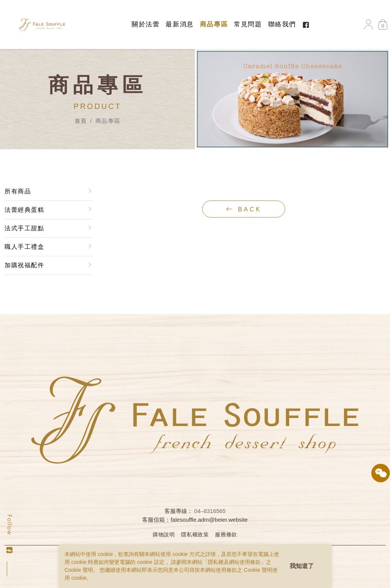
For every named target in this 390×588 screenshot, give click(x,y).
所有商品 (17, 191)
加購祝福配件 (24, 265)
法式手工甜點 (24, 228)
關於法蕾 (146, 24)
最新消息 (180, 24)
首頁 (81, 121)
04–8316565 (210, 511)
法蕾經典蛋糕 (24, 210)
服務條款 (226, 534)
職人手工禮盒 (24, 247)
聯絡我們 (282, 24)
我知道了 (302, 566)
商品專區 (214, 24)
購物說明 (164, 534)
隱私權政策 (195, 534)
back (244, 209)
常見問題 (248, 24)
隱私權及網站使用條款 (234, 562)
